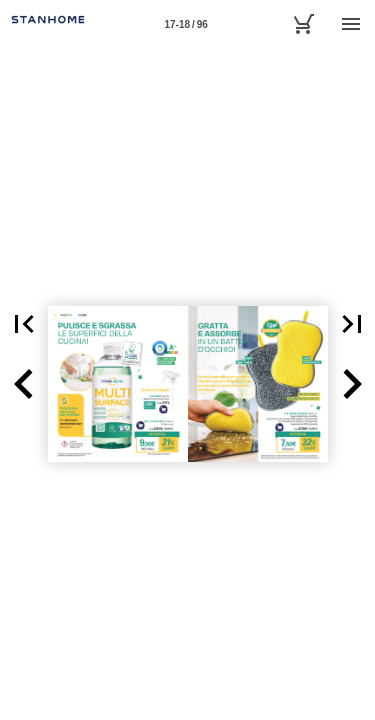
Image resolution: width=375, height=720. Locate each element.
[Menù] (351, 24)
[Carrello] (303, 24)
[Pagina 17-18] (186, 24)
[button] (24, 384)
